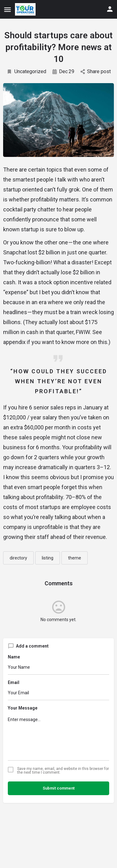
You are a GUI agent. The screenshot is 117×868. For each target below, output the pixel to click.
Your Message (23, 708)
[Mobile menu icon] (7, 9)
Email (14, 682)
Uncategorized (26, 71)
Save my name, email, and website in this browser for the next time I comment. (63, 771)
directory (18, 558)
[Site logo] (26, 9)
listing (48, 558)
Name (14, 657)
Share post (96, 71)
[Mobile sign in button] (110, 9)
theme (75, 558)
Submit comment (59, 788)
